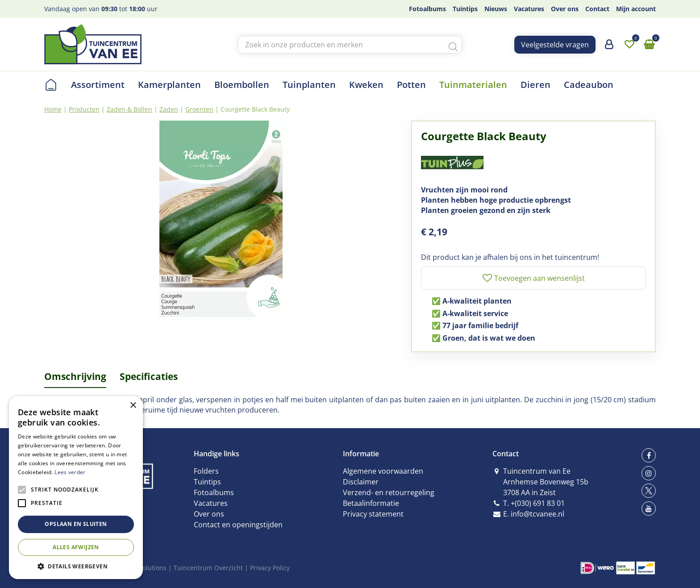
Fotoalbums (214, 492)
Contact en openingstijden (238, 525)
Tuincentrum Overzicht (208, 568)
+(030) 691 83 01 (538, 503)
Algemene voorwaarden (383, 471)
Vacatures (211, 503)
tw (649, 491)
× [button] (133, 406)
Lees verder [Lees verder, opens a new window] (70, 472)
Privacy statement (373, 514)
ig (649, 473)
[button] (76, 566)
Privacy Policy (270, 568)
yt (649, 509)
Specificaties (149, 376)
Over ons (209, 514)
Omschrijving (75, 376)
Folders (206, 471)
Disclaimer (361, 482)
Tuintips (207, 482)
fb (649, 455)
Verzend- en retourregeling (389, 492)
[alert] (76, 488)
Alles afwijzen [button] (76, 547)
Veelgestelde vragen (555, 45)
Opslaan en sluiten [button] (76, 524)
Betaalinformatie (371, 503)
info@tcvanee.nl (537, 514)
